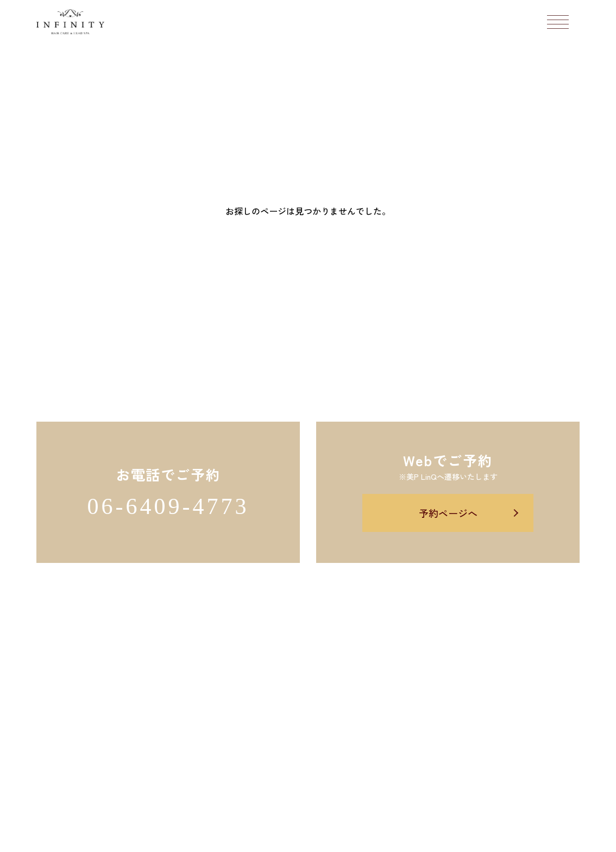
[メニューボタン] (558, 22)
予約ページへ (448, 513)
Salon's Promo (389, 837)
